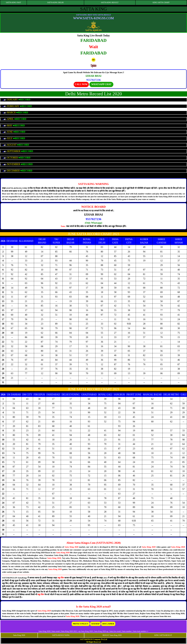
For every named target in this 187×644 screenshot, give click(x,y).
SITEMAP (95, 624)
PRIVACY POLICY (81, 624)
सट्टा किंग (61, 578)
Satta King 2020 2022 (69, 631)
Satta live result (115, 631)
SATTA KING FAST (13, 3)
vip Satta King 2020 (85, 631)
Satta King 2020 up (101, 631)
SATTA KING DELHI (55, 3)
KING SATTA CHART (161, 3)
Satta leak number (140, 631)
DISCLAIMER (108, 624)
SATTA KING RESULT (110, 3)
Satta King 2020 (72, 547)
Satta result (56, 631)
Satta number (127, 631)
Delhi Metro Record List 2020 (94, 94)
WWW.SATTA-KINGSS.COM (94, 18)
